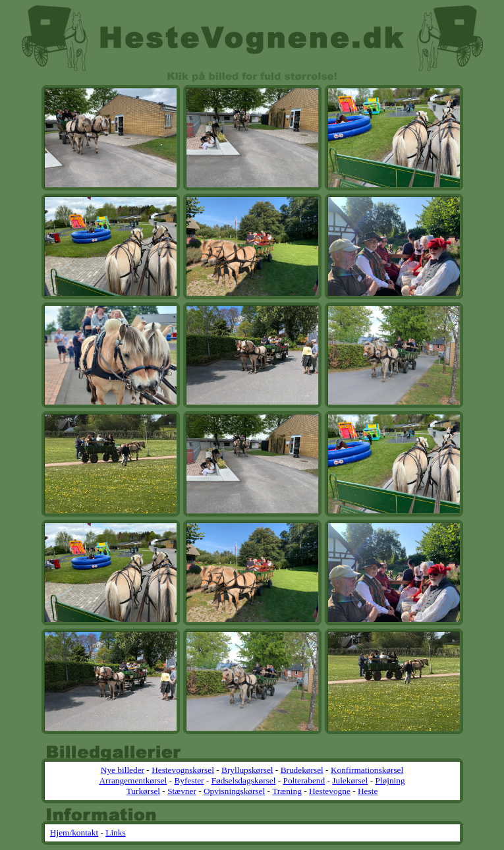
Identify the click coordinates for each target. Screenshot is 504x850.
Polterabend (304, 780)
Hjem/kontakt (74, 833)
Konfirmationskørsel (367, 770)
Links (115, 833)
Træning (287, 791)
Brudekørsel (302, 770)
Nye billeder (123, 770)
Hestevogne (330, 791)
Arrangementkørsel (133, 780)
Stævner (182, 791)
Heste (368, 791)
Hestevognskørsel (183, 770)
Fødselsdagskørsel (244, 780)
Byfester (189, 780)
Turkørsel (143, 791)
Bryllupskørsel (247, 770)
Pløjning (390, 780)
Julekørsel (350, 780)
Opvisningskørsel (234, 791)
